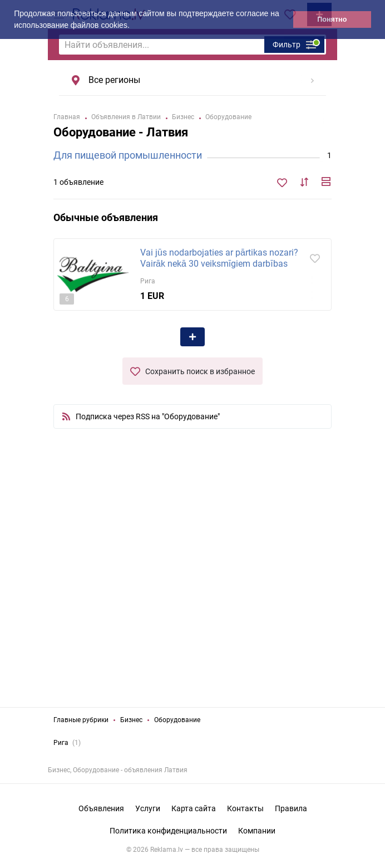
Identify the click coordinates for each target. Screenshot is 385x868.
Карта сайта (194, 808)
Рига (61, 743)
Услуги (148, 808)
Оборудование (177, 720)
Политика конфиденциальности (168, 831)
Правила (291, 808)
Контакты (245, 808)
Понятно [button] (332, 19)
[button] (134, 26)
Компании (257, 831)
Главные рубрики (81, 720)
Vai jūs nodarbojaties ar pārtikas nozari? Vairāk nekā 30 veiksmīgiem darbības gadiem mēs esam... (219, 264)
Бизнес (131, 720)
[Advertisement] (192, 579)
